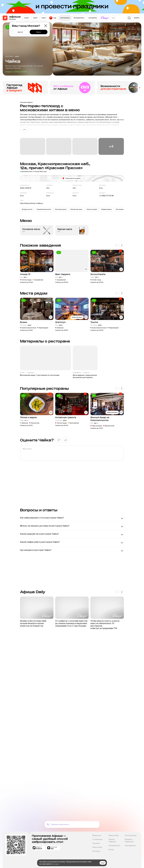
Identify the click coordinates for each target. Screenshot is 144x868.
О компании (97, 839)
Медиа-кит (97, 835)
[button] (27, 209)
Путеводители (114, 846)
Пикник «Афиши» (112, 840)
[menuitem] (27, 18)
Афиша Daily (114, 835)
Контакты (96, 851)
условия (56, 864)
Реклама (96, 843)
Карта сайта (97, 847)
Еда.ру (111, 849)
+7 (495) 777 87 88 (106, 196)
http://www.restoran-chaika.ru (32, 203)
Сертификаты (130, 846)
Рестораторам (131, 835)
